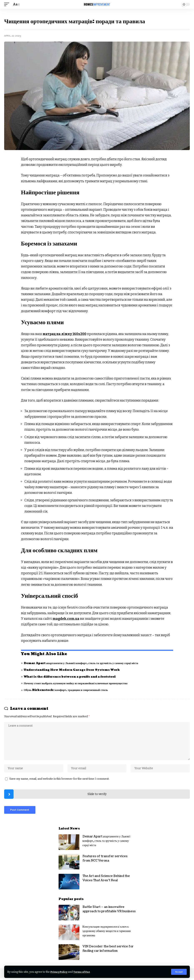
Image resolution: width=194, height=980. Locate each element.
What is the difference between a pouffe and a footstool (73, 676)
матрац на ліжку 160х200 (65, 334)
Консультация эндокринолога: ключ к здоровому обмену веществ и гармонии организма (107, 933)
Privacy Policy (60, 972)
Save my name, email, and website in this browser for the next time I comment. (59, 780)
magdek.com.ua (66, 619)
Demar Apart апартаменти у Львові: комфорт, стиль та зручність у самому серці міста (83, 663)
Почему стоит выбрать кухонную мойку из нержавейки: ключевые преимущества (78, 683)
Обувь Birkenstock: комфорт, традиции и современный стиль (68, 690)
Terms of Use (85, 972)
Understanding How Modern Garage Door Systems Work (74, 670)
